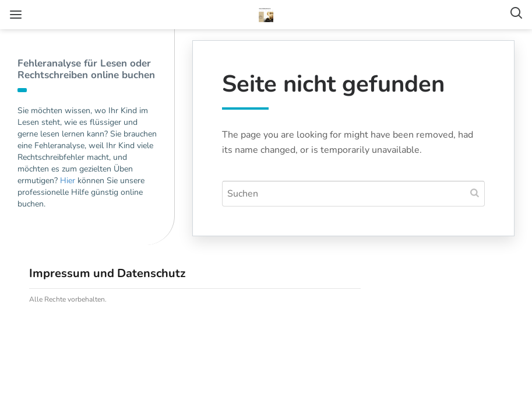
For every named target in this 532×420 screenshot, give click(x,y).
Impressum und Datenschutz (107, 273)
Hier (68, 181)
